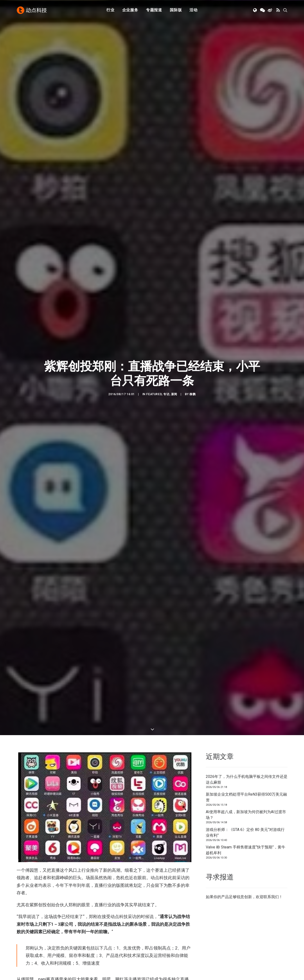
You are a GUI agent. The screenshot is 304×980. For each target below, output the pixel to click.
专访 (166, 392)
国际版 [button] (176, 10)
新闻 (174, 392)
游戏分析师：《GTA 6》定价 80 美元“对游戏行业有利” (245, 828)
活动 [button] (194, 10)
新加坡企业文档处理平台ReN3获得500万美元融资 (246, 793)
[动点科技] (32, 10)
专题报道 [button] (154, 10)
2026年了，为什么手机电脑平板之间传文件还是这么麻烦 (247, 775)
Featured (154, 392)
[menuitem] (110, 10)
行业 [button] (110, 10)
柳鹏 (192, 392)
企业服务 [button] (130, 10)
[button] (255, 10)
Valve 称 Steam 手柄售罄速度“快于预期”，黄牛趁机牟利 (246, 845)
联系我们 (271, 892)
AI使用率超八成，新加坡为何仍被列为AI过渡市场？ (246, 810)
